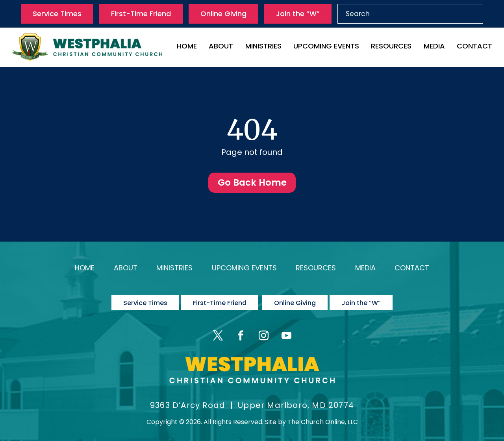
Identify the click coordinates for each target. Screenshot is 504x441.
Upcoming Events (326, 47)
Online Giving (223, 14)
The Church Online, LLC (323, 417)
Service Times (57, 14)
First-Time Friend (141, 14)
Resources (391, 47)
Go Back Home (252, 184)
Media (434, 47)
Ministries (263, 47)
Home (187, 47)
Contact (474, 47)
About (221, 47)
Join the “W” (298, 14)
